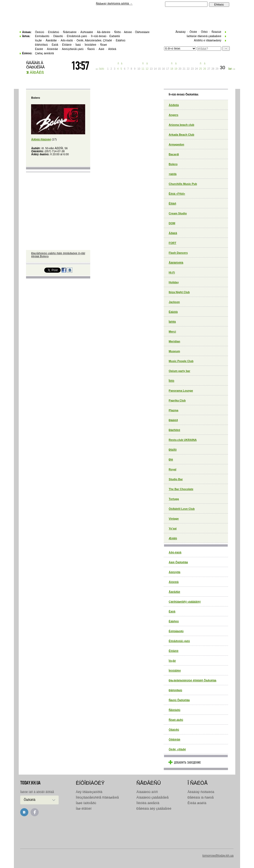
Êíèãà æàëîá (197, 803)
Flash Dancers (178, 253)
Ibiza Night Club (179, 292)
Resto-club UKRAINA (183, 440)
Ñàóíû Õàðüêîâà (179, 700)
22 (188, 69)
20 (180, 69)
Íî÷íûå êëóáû (99, 36)
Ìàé (230, 69)
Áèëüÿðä (175, 572)
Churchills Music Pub (183, 184)
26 (205, 69)
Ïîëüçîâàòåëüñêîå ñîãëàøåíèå (97, 797)
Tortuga (174, 499)
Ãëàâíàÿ (180, 32)
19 (176, 69)
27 (209, 69)
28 (213, 69)
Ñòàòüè (216, 32)
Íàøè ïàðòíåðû (86, 803)
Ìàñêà (172, 322)
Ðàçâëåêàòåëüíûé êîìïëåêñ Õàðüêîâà (193, 680)
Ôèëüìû (40, 32)
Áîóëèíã (174, 582)
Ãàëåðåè (175, 592)
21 (184, 69)
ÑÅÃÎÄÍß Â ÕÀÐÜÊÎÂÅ (36, 65)
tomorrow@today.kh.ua (218, 856)
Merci (172, 331)
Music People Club (181, 361)
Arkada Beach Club (182, 135)
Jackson (174, 302)
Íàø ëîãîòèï (84, 809)
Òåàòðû (174, 730)
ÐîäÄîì (173, 450)
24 (197, 69)
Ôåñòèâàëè (142, 32)
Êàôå (172, 611)
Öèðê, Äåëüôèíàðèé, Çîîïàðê (94, 40)
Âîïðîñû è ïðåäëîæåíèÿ (207, 40)
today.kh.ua (30, 783)
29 (217, 69)
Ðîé (171, 459)
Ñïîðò (118, 32)
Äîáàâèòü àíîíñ (147, 792)
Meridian (175, 341)
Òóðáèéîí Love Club (182, 509)
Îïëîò (172, 381)
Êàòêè (39, 49)
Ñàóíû (91, 49)
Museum (175, 351)
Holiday (174, 282)
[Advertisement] (127, 831)
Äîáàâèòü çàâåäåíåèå (153, 797)
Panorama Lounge (181, 391)
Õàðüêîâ (30, 800)
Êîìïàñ (172, 203)
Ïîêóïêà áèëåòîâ (148, 803)
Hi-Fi (172, 272)
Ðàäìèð (173, 420)
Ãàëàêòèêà (176, 263)
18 (172, 69)
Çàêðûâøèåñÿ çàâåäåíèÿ (185, 602)
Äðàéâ (173, 233)
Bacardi (174, 154)
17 (168, 69)
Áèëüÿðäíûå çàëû (73, 49)
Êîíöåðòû (54, 32)
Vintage (174, 519)
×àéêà (173, 174)
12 (147, 69)
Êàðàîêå (115, 36)
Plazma (174, 410)
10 (139, 69)
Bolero (173, 164)
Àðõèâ (112, 49)
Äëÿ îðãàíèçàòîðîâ (89, 792)
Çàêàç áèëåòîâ (45, 53)
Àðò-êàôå (175, 552)
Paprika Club (177, 400)
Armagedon (177, 144)
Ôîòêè (193, 32)
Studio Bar (176, 479)
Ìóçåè (172, 661)
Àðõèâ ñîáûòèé (41, 139)
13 (151, 69)
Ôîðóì (204, 32)
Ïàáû (78, 45)
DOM (172, 223)
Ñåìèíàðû (175, 710)
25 (201, 69)
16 (163, 69)
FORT (173, 243)
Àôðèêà (174, 105)
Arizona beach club (182, 125)
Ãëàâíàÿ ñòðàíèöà (201, 792)
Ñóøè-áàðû (176, 720)
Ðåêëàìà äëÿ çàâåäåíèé (154, 809)
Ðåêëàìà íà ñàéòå (201, 797)
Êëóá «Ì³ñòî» (177, 194)
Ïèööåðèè (175, 671)
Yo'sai (173, 528)
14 (155, 69)
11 (143, 69)
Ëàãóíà (173, 312)
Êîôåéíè (174, 651)
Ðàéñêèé (175, 430)
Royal (173, 469)
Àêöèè (128, 32)
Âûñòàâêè (87, 32)
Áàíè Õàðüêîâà (178, 562)
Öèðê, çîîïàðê (177, 749)
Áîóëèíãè (53, 49)
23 (192, 69)
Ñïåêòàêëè (70, 32)
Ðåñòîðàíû (176, 690)
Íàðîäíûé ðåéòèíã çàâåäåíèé (204, 36)
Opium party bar (180, 371)
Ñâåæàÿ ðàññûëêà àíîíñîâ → (114, 4)
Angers (174, 115)
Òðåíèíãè (175, 739)
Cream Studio (178, 213)
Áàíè (101, 49)
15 (159, 69)
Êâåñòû (174, 621)
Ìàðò (101, 69)
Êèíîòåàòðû (176, 631)
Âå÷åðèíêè (103, 32)
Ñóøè (103, 45)
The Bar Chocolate (181, 489)
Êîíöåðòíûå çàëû (179, 641)
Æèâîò (173, 538)
